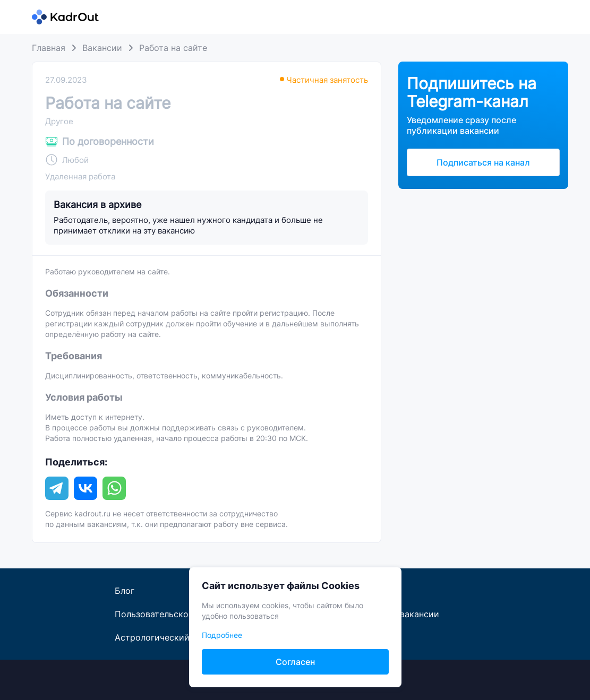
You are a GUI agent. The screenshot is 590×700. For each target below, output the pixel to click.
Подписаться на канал (483, 162)
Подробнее (222, 635)
